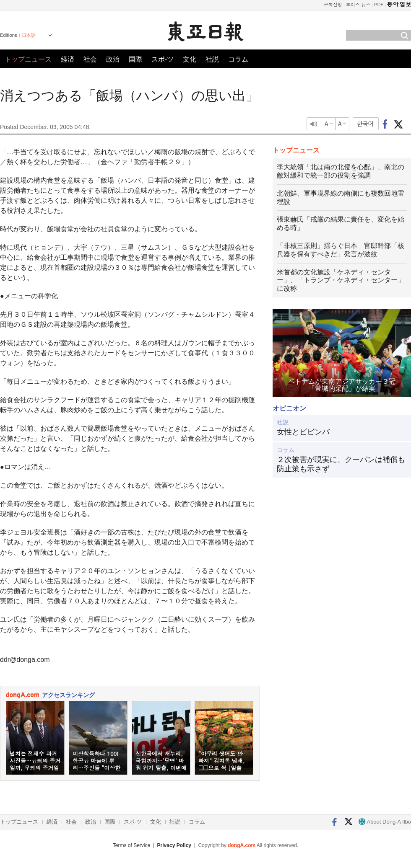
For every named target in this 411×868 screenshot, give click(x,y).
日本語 (29, 35)
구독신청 (333, 4)
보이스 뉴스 (358, 4)
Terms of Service (131, 845)
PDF (379, 4)
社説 (212, 59)
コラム (238, 59)
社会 (90, 59)
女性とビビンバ (303, 432)
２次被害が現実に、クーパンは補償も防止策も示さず (341, 464)
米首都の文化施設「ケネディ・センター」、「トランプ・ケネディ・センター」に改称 (341, 280)
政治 (113, 59)
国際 (135, 59)
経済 (68, 59)
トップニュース (28, 59)
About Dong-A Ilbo (385, 822)
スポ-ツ (163, 59)
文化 (190, 59)
